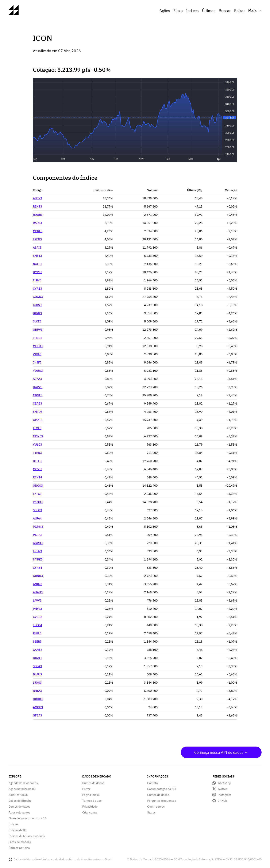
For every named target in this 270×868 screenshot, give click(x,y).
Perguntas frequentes (162, 801)
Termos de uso (92, 801)
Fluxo (178, 11)
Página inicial (91, 795)
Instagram (224, 795)
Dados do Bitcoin (20, 801)
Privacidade (90, 807)
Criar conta (89, 812)
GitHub (222, 801)
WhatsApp (224, 783)
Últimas (209, 11)
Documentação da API (162, 789)
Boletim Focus (18, 795)
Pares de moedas (20, 842)
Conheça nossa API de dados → (221, 752)
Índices (192, 11)
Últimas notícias (19, 848)
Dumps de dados (19, 807)
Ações (165, 11)
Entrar (240, 11)
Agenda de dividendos (23, 783)
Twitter (222, 789)
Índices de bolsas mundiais (27, 836)
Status (151, 812)
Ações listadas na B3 (22, 789)
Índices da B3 (18, 830)
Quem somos (156, 807)
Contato (153, 783)
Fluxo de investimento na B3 (27, 818)
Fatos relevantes (19, 812)
